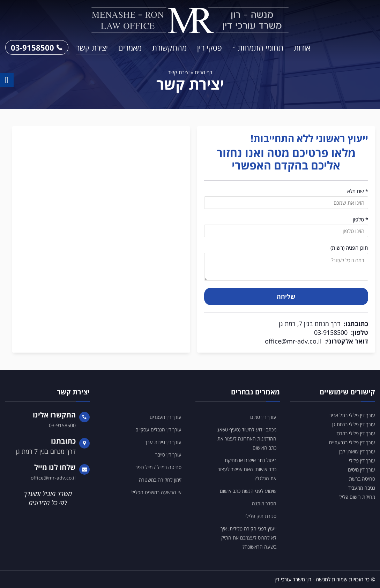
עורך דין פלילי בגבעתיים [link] (352, 442)
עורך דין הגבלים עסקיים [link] (158, 429)
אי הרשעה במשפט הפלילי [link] (156, 492)
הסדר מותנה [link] (264, 503)
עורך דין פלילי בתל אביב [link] (352, 415)
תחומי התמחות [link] (260, 47)
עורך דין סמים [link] (263, 417)
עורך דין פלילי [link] (362, 461)
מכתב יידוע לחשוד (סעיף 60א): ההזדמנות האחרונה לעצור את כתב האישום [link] (247, 439)
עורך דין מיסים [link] (362, 470)
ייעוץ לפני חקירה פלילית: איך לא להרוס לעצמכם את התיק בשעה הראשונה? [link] (248, 538)
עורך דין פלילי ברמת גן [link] (354, 424)
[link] (190, 20)
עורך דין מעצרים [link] (166, 417)
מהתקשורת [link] (169, 47)
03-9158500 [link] (37, 47)
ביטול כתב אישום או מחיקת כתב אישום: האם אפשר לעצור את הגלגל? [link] (247, 469)
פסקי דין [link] (210, 47)
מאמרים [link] (130, 47)
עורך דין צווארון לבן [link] (357, 451)
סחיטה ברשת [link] (362, 479)
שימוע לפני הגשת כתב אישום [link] (248, 491)
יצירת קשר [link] (92, 47)
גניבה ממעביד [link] (362, 488)
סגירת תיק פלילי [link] (261, 516)
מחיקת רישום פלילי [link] (357, 497)
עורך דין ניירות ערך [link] (163, 442)
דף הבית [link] (204, 72)
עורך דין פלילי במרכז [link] (356, 433)
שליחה (286, 296)
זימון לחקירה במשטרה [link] (160, 480)
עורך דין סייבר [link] (168, 455)
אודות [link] (302, 47)
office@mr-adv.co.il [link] (293, 341)
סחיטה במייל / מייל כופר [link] (158, 467)
